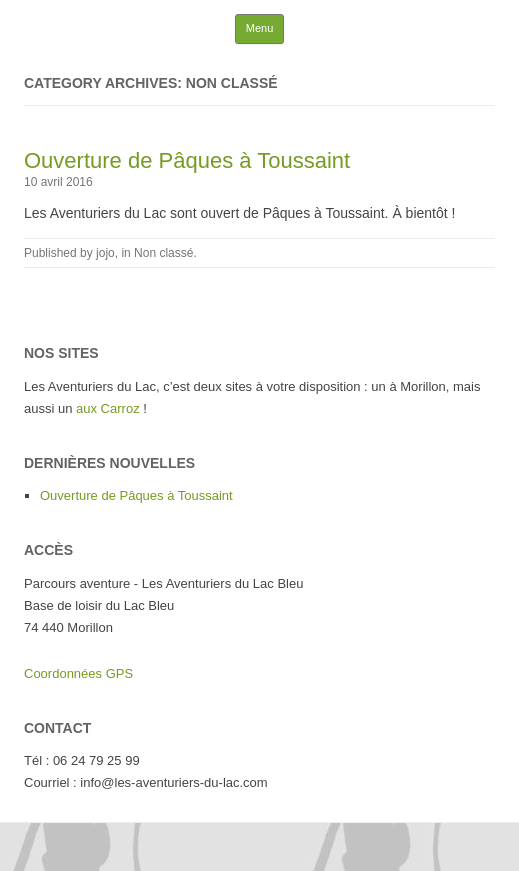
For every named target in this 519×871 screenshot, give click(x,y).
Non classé (163, 253)
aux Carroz (108, 408)
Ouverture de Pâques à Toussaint (187, 160)
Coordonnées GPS (78, 673)
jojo (105, 253)
